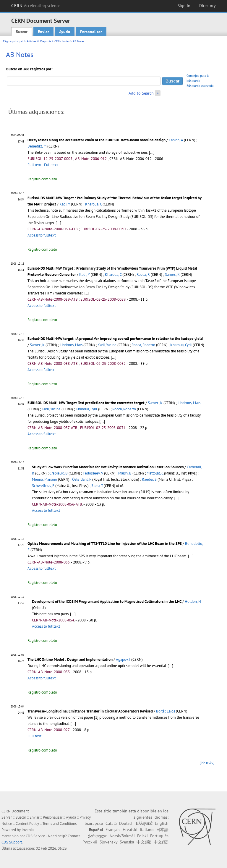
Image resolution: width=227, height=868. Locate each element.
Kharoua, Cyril (181, 345)
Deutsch (126, 823)
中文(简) (144, 842)
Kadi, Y (65, 204)
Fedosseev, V (93, 473)
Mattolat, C (155, 473)
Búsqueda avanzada (200, 86)
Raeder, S (149, 479)
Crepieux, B (59, 473)
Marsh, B (125, 473)
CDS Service (35, 836)
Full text (34, 165)
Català (111, 823)
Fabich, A (176, 140)
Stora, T (97, 486)
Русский (90, 842)
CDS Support (12, 842)
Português (159, 836)
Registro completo (42, 179)
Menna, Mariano (44, 479)
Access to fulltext (42, 235)
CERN (36, 6)
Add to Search (141, 93)
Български (94, 823)
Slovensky (108, 842)
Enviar (43, 32)
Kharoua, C (93, 204)
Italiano (147, 830)
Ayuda (65, 32)
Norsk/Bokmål (122, 836)
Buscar (22, 32)
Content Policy (27, 824)
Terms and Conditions (60, 824)
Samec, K (172, 275)
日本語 (162, 830)
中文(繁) (161, 842)
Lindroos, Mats (71, 345)
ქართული (98, 836)
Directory (207, 6)
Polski (142, 836)
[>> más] (207, 762)
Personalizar (91, 32)
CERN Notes (62, 41)
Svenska (127, 842)
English (162, 823)
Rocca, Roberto (143, 345)
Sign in (184, 6)
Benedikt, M (37, 146)
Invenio (28, 830)
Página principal (13, 41)
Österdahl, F (82, 479)
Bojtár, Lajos (166, 711)
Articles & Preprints (39, 41)
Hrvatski (130, 830)
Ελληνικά (144, 823)
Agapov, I (123, 659)
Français (113, 830)
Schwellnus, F (43, 486)
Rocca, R (143, 275)
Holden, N (193, 601)
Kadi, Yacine (107, 345)
